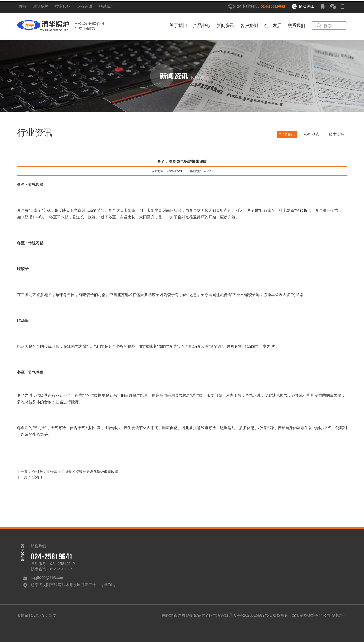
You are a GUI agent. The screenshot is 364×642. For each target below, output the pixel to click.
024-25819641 (273, 6)
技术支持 (337, 134)
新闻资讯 (225, 25)
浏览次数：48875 (201, 172)
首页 (23, 6)
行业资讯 (288, 134)
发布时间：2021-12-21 (167, 172)
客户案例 (249, 25)
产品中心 (202, 25)
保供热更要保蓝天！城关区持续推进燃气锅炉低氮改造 (75, 472)
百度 (52, 615)
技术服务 (63, 6)
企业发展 (273, 25)
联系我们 (107, 6)
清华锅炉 (41, 6)
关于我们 (178, 25)
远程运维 (85, 6)
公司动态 (313, 134)
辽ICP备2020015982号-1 (250, 615)
